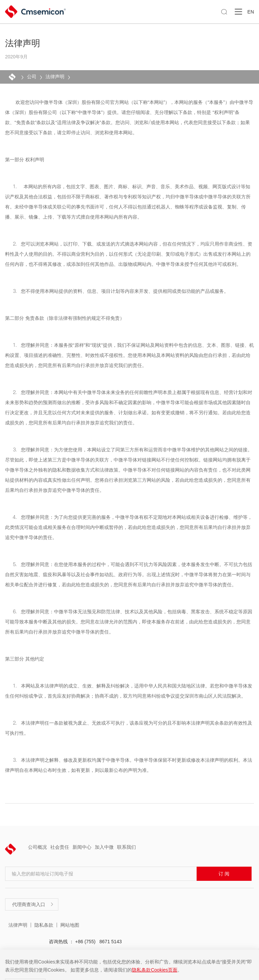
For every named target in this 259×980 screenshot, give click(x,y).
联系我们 (126, 847)
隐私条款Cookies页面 (155, 970)
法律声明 (55, 77)
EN (251, 12)
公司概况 (37, 847)
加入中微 (104, 847)
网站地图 (70, 925)
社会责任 (60, 847)
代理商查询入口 (33, 904)
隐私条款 (44, 925)
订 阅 (224, 874)
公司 (32, 77)
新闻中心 (82, 847)
